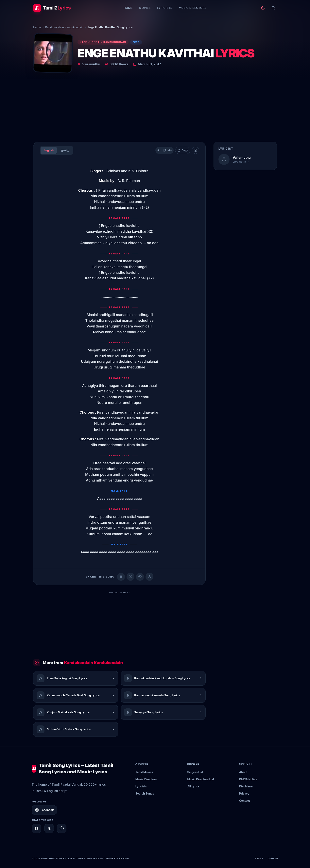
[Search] (273, 8)
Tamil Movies (144, 772)
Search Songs (145, 793)
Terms (259, 858)
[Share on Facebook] (121, 577)
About (243, 772)
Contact (245, 801)
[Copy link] (149, 577)
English (49, 150)
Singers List (195, 772)
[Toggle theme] (263, 8)
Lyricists (165, 8)
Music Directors (193, 8)
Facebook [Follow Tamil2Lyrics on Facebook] (44, 810)
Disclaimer (246, 786)
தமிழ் (65, 150)
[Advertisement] (155, 109)
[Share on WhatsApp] (140, 577)
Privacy (244, 793)
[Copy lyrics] (183, 150)
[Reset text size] (164, 150)
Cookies (273, 858)
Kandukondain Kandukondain (64, 27)
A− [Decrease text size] (159, 150)
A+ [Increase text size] (170, 150)
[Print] (196, 150)
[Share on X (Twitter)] (130, 577)
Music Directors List (201, 779)
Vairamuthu (91, 64)
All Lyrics (193, 786)
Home (128, 8)
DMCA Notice (248, 779)
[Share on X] (49, 828)
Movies (145, 8)
